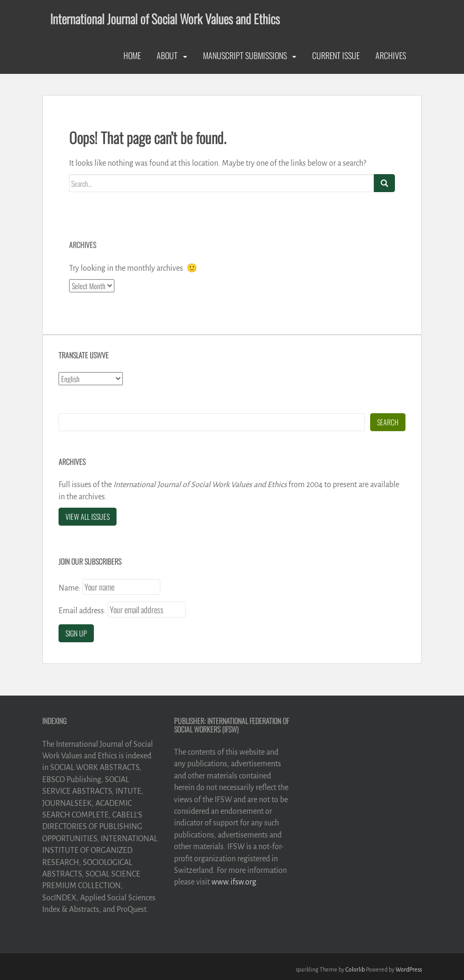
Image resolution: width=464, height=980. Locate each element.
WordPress (409, 969)
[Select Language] (91, 379)
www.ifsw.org (234, 882)
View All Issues (88, 516)
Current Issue (336, 55)
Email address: (82, 611)
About (167, 55)
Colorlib (355, 969)
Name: (70, 588)
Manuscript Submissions (245, 55)
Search (388, 422)
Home (132, 55)
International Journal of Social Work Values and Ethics (165, 18)
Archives (391, 55)
